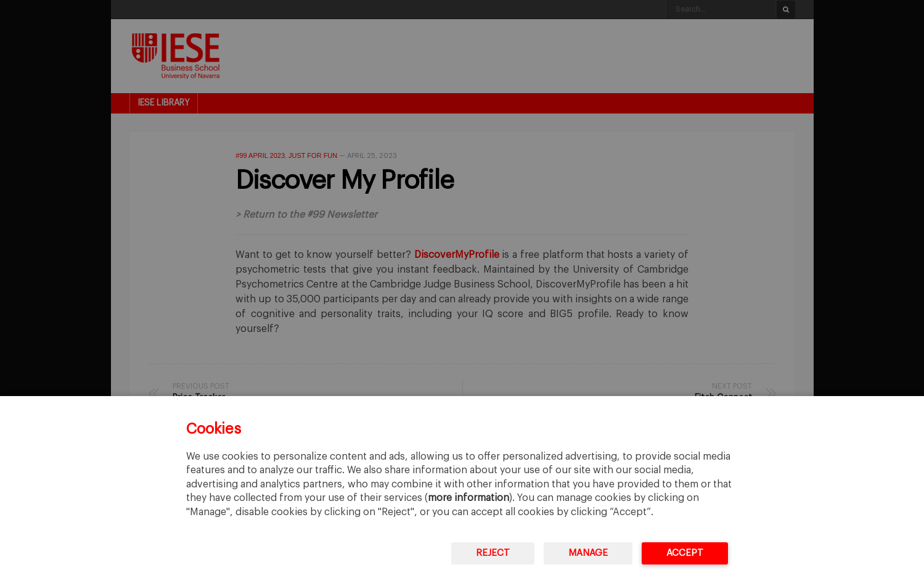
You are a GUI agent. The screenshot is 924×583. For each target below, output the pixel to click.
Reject (493, 553)
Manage (588, 553)
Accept (685, 553)
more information (468, 498)
